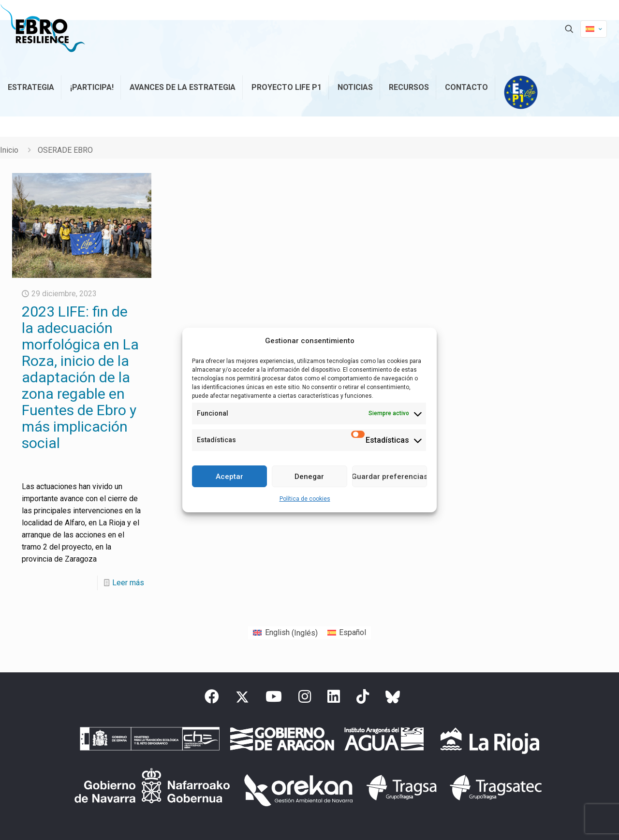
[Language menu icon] (594, 29)
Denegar (309, 477)
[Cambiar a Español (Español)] (347, 633)
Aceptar (229, 477)
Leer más (128, 583)
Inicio (9, 150)
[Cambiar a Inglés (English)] (285, 633)
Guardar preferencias (390, 477)
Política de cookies (305, 499)
